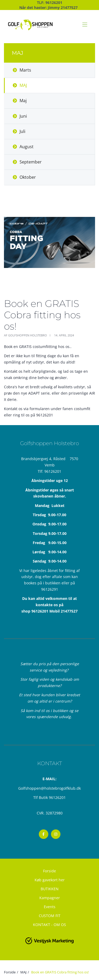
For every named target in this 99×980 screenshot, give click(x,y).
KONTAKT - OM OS (49, 925)
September (31, 162)
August (27, 147)
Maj (23, 101)
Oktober (28, 177)
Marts (25, 70)
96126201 (53, 471)
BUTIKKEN (50, 889)
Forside (49, 871)
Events (50, 907)
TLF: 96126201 (50, 3)
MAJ (23, 85)
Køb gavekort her (50, 880)
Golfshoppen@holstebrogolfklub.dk (49, 788)
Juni (23, 116)
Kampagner (50, 898)
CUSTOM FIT (50, 916)
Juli (22, 131)
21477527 (69, 8)
